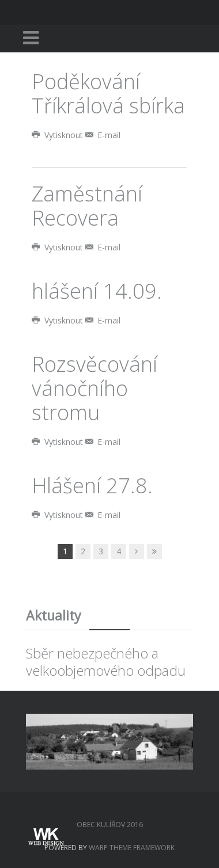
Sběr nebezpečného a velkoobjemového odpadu (106, 662)
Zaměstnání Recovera (87, 206)
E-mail (103, 135)
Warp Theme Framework (132, 848)
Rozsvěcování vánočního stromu (95, 388)
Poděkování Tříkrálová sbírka (108, 94)
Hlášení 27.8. (92, 486)
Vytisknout (58, 135)
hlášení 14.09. (97, 291)
